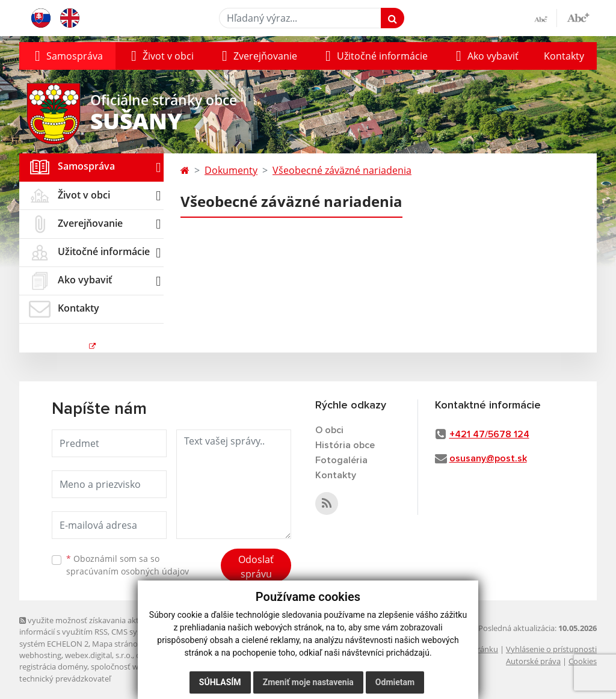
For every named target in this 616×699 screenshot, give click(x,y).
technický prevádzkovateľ (65, 679)
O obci (329, 430)
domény (151, 655)
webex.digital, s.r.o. (99, 655)
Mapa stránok (117, 644)
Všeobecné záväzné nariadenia (342, 170)
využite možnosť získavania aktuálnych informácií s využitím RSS (93, 626)
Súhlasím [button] (220, 682)
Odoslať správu (256, 567)
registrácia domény (53, 667)
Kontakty (564, 56)
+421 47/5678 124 (489, 434)
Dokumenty (231, 170)
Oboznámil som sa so (128, 565)
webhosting (40, 655)
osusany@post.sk (488, 458)
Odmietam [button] (395, 682)
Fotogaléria (341, 460)
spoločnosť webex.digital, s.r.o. (145, 667)
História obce (345, 445)
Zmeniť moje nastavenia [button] (308, 682)
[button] (67, 56)
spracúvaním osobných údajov (128, 571)
